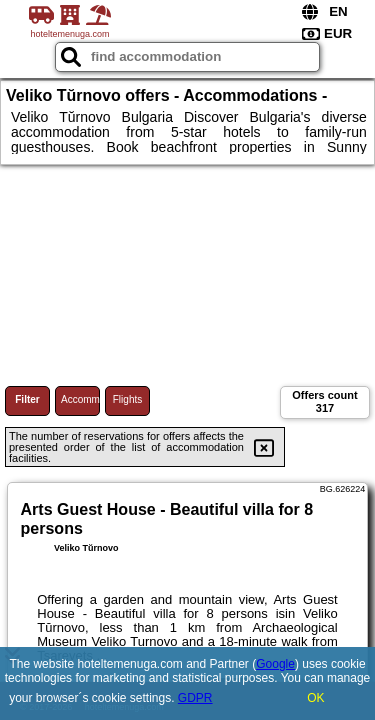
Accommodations (80, 399)
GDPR (195, 698)
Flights (127, 399)
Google (275, 664)
